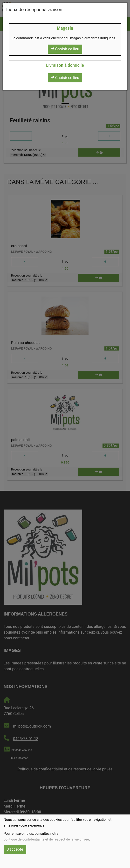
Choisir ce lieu (65, 49)
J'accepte (15, 849)
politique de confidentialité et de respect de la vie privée (46, 839)
